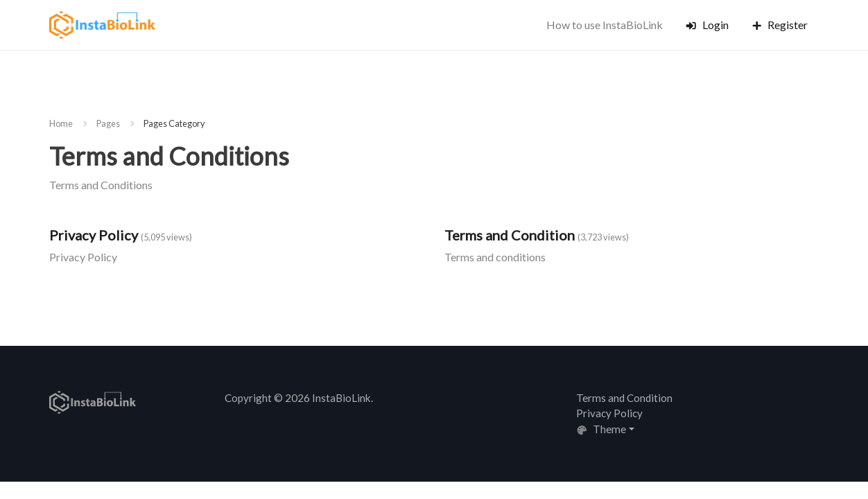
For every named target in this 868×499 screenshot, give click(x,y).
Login (707, 25)
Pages (108, 123)
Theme (601, 429)
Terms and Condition (510, 235)
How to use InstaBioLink (605, 25)
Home (61, 123)
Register (780, 25)
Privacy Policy (94, 235)
